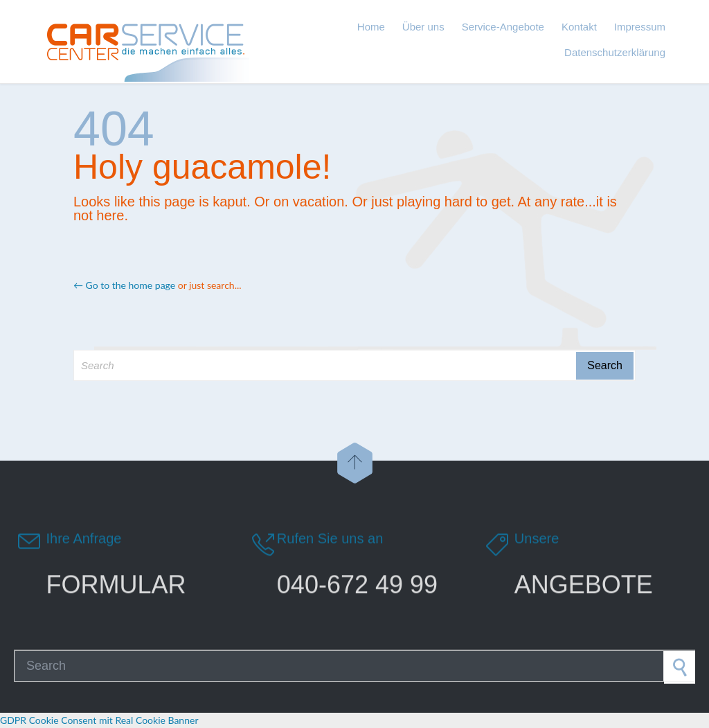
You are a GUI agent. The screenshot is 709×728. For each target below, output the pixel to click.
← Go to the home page (124, 285)
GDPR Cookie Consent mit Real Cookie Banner (99, 720)
